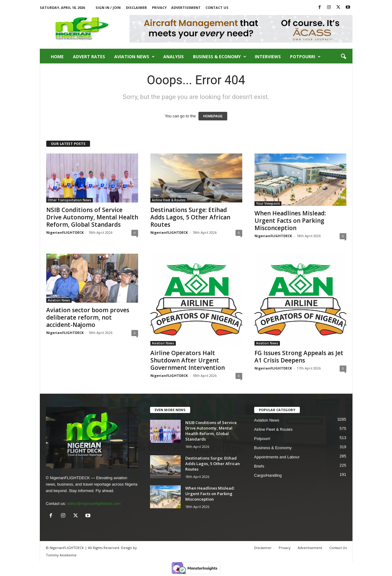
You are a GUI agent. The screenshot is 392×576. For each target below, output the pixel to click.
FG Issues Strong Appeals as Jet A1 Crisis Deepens (299, 357)
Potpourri (305, 57)
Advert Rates (89, 57)
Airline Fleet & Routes (169, 200)
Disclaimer (136, 8)
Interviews (268, 57)
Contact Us (217, 8)
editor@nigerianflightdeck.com (94, 504)
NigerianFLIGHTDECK (65, 232)
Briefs (259, 466)
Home (57, 57)
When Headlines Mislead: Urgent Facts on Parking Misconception (290, 221)
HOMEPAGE (213, 116)
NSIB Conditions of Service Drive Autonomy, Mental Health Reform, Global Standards (92, 217)
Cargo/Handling (268, 475)
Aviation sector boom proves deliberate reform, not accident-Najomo (88, 317)
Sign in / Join (108, 8)
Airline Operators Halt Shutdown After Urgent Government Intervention (188, 360)
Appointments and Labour (277, 457)
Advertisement (186, 8)
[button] (343, 57)
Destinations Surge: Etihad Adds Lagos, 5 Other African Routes (190, 217)
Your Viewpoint (268, 203)
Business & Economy (220, 57)
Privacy (159, 8)
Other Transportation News (70, 200)
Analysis (173, 57)
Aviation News (134, 57)
